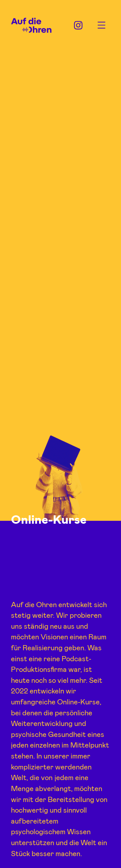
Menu (101, 25)
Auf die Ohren (31, 25)
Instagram (78, 25)
